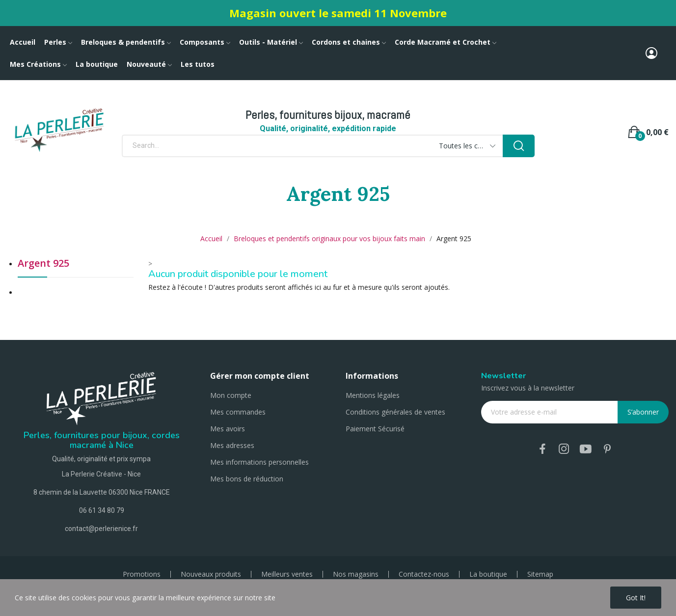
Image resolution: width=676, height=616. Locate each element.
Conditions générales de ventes (395, 412)
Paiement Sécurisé (375, 429)
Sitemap (540, 574)
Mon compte (231, 395)
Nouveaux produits (211, 574)
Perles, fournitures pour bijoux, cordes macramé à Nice (102, 440)
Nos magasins (356, 574)
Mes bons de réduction (247, 479)
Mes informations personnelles (259, 462)
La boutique (488, 574)
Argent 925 (43, 264)
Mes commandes (238, 412)
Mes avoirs (228, 429)
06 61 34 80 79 (102, 510)
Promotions (142, 574)
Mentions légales (373, 395)
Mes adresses (232, 445)
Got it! (636, 598)
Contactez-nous (424, 574)
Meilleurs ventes (287, 574)
